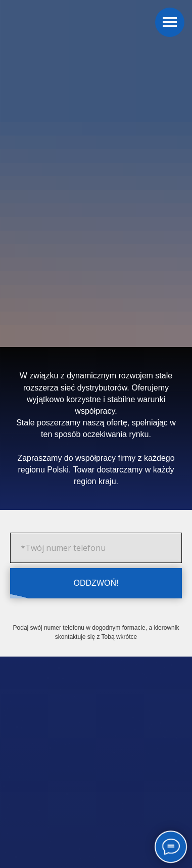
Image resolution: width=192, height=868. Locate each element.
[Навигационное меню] (170, 22)
